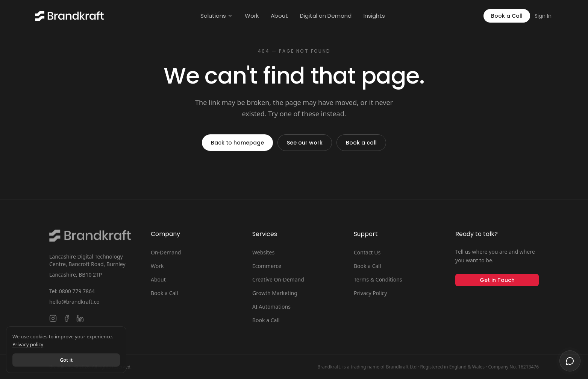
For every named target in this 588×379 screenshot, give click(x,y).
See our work (305, 143)
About (279, 16)
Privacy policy (28, 344)
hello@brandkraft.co (74, 302)
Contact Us (367, 252)
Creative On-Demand (278, 279)
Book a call (361, 143)
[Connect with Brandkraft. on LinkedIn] (80, 318)
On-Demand (166, 252)
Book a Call (507, 16)
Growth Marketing (275, 293)
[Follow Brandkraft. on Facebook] (67, 318)
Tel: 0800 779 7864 (72, 291)
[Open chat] (570, 361)
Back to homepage (237, 143)
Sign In (543, 16)
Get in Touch (497, 280)
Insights (374, 16)
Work (252, 16)
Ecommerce (267, 266)
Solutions (217, 16)
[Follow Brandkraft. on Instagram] (53, 318)
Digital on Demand (326, 16)
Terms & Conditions (378, 279)
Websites (263, 252)
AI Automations (271, 307)
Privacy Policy (370, 293)
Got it (66, 360)
